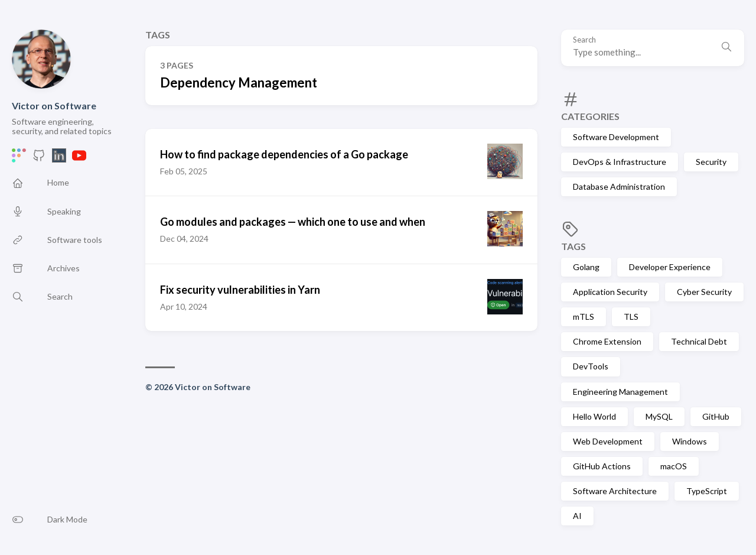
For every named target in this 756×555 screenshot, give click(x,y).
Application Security (610, 292)
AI (577, 516)
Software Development (616, 137)
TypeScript (707, 491)
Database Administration (619, 186)
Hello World (594, 416)
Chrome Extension (607, 341)
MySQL (659, 416)
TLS (631, 317)
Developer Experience (670, 267)
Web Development (608, 441)
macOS (674, 466)
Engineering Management (620, 392)
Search (584, 40)
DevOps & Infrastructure (620, 162)
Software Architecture (615, 491)
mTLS (584, 317)
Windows (690, 441)
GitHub (716, 416)
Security (711, 162)
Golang (586, 267)
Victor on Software (54, 106)
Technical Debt (699, 341)
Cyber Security (704, 292)
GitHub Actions (602, 466)
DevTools (591, 366)
